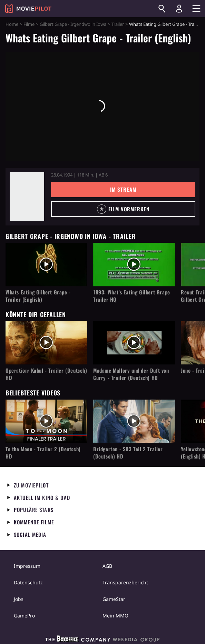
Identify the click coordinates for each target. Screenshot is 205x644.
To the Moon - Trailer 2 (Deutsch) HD (43, 453)
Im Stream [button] (123, 189)
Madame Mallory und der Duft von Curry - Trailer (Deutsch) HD (131, 374)
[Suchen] (162, 9)
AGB (107, 566)
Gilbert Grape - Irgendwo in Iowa (73, 24)
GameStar (114, 599)
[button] (123, 209)
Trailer (118, 24)
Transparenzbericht (125, 582)
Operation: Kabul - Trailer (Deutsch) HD (46, 374)
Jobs (19, 599)
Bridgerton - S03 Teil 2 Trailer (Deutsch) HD (128, 453)
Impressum (27, 566)
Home (12, 24)
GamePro (24, 616)
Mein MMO (115, 616)
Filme (29, 24)
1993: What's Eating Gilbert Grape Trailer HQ (132, 296)
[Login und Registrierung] (179, 9)
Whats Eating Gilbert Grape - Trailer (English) (38, 296)
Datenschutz (28, 582)
